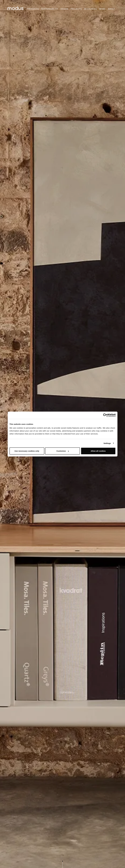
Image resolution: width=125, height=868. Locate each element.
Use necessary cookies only (27, 451)
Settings (107, 443)
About (112, 9)
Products (33, 9)
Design (64, 9)
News (102, 9)
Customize (63, 451)
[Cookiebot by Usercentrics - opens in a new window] (105, 415)
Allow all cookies (98, 451)
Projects (76, 9)
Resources (91, 9)
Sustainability (50, 9)
